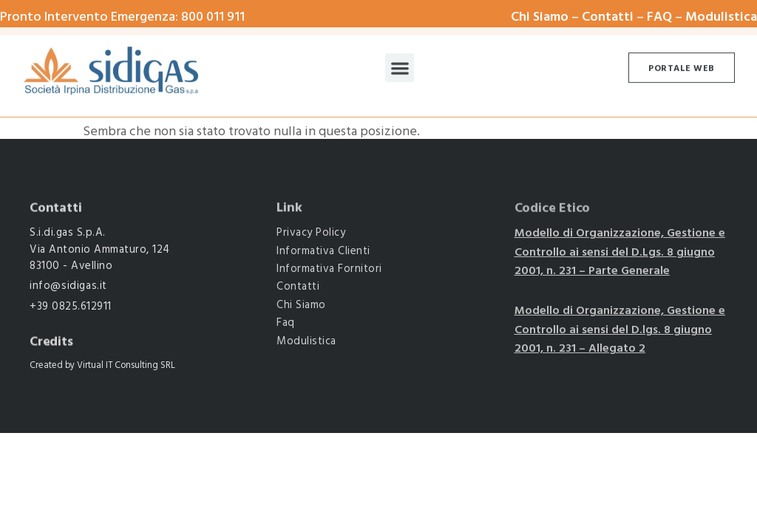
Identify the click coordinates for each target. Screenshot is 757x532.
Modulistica (721, 17)
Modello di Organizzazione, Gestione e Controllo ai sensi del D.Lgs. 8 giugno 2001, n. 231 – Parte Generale (620, 252)
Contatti (608, 17)
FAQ (659, 17)
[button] (400, 64)
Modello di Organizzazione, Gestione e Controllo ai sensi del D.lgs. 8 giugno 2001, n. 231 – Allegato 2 (620, 330)
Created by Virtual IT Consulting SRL (102, 366)
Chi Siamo (540, 17)
